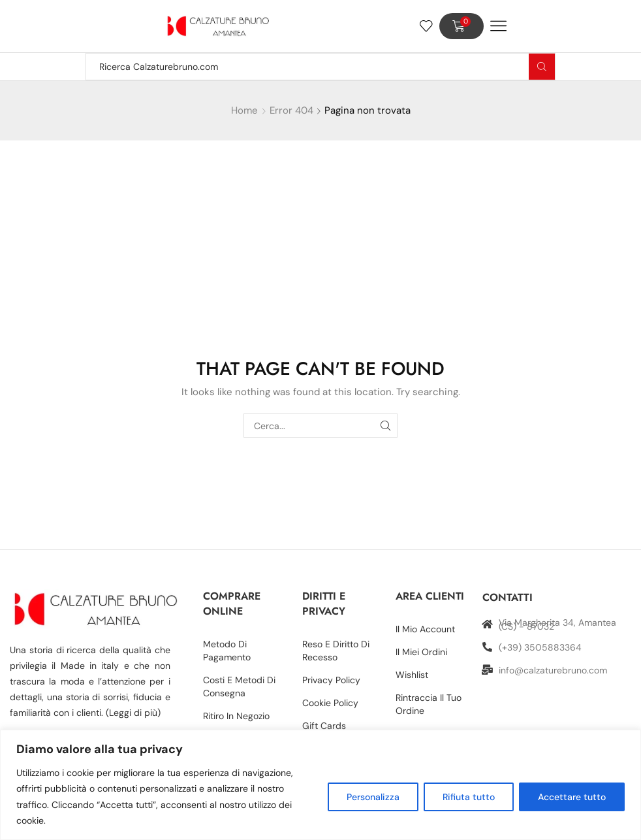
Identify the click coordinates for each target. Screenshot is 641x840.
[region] (320, 785)
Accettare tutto (572, 797)
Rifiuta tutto (469, 797)
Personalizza (373, 797)
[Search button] (542, 67)
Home (244, 110)
